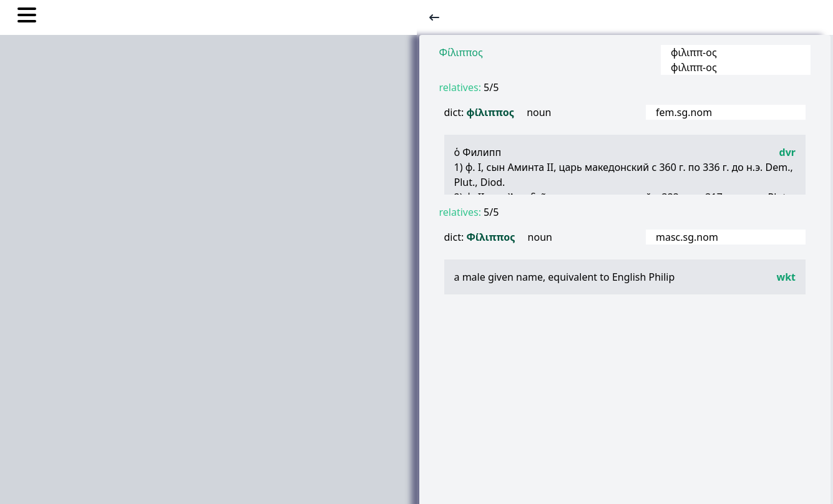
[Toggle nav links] (27, 17)
